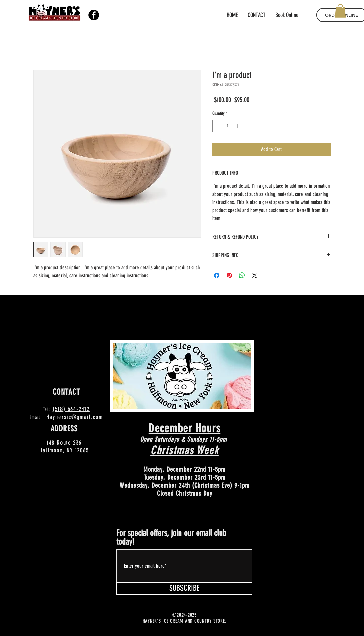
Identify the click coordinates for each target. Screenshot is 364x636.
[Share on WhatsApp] (242, 275)
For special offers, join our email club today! (171, 538)
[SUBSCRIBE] (184, 588)
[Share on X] (255, 275)
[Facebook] (94, 15)
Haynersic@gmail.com (75, 417)
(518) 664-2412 (71, 409)
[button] (340, 11)
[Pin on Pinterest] (229, 275)
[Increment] (238, 126)
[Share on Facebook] (217, 275)
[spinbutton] (228, 126)
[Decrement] (217, 126)
